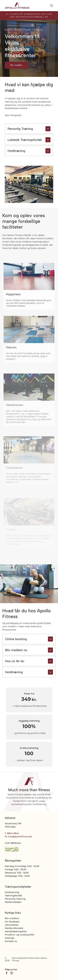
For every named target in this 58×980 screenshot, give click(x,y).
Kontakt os (11, 941)
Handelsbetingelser (16, 931)
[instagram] (12, 973)
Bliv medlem (12, 918)
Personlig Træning (15, 899)
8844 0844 (13, 833)
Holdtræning (12, 892)
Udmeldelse (12, 925)
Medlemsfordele (14, 928)
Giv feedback (12, 922)
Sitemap (10, 938)
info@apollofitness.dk (20, 837)
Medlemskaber (13, 902)
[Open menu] (52, 6)
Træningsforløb (13, 896)
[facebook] (7, 973)
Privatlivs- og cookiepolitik (20, 935)
